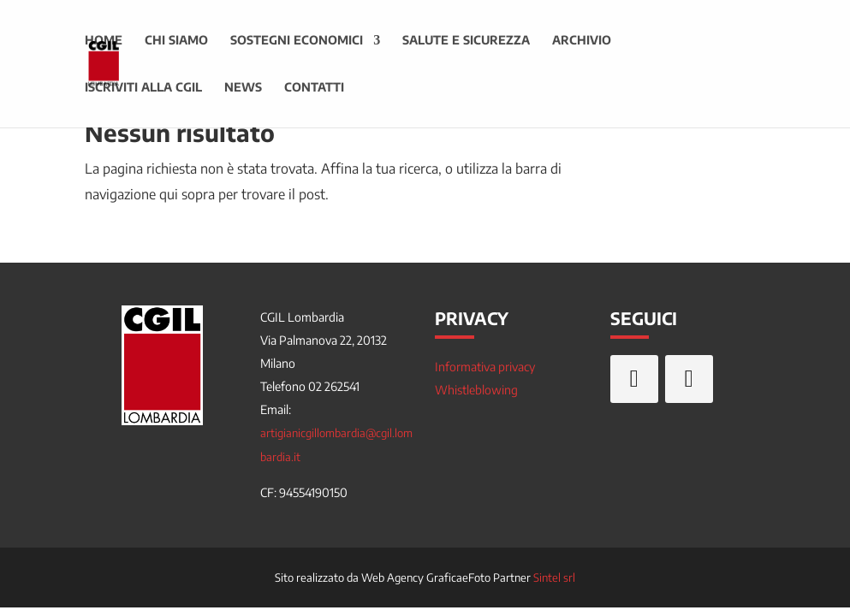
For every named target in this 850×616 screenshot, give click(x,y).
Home (104, 41)
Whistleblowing (476, 390)
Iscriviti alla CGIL (143, 88)
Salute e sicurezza (466, 41)
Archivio (582, 41)
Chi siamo (176, 41)
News (243, 88)
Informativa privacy (485, 367)
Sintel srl (554, 577)
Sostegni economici (297, 41)
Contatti (314, 88)
